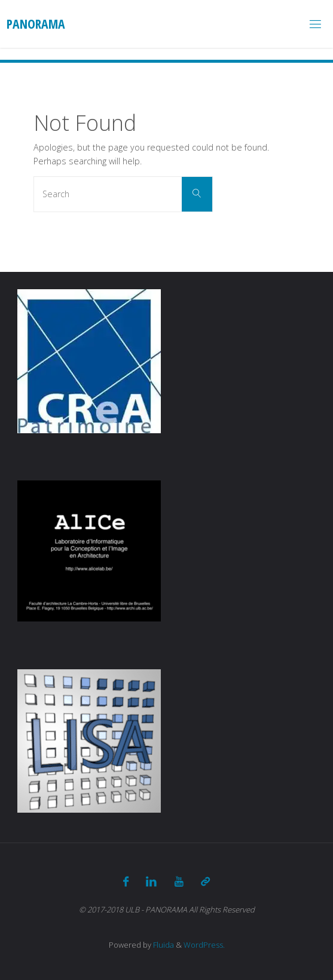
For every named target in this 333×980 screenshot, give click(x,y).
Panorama (36, 24)
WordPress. (204, 945)
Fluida (163, 945)
